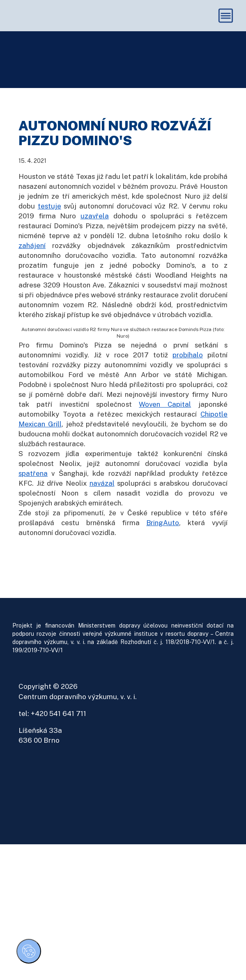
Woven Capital (165, 414)
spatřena (33, 482)
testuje (49, 215)
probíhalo (188, 364)
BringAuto (163, 532)
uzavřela (95, 225)
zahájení (32, 255)
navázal (102, 492)
